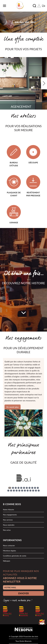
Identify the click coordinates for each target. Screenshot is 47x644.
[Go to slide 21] (33, 491)
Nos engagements (10, 515)
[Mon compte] (39, 6)
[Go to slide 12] (8, 491)
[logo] (20, 5)
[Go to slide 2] (13, 488)
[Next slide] (44, 83)
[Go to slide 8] (29, 488)
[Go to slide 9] (32, 488)
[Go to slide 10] (35, 488)
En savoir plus (13, 407)
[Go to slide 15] (17, 491)
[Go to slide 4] (18, 488)
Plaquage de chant (14, 194)
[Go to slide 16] (19, 491)
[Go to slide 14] (14, 491)
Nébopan (7, 561)
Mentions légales (10, 551)
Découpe (33, 162)
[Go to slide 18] (25, 491)
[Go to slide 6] (24, 488)
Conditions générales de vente (15, 556)
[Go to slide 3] (16, 488)
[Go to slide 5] (21, 488)
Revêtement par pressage (33, 194)
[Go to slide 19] (28, 491)
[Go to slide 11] (38, 488)
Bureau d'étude (14, 164)
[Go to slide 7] (27, 488)
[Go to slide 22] (36, 491)
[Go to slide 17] (22, 491)
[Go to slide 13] (11, 491)
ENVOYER (24, 593)
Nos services (8, 520)
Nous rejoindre (9, 525)
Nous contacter (9, 545)
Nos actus (7, 530)
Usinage (14, 222)
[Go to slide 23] (39, 491)
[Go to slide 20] (30, 491)
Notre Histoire (9, 510)
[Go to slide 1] (10, 488)
